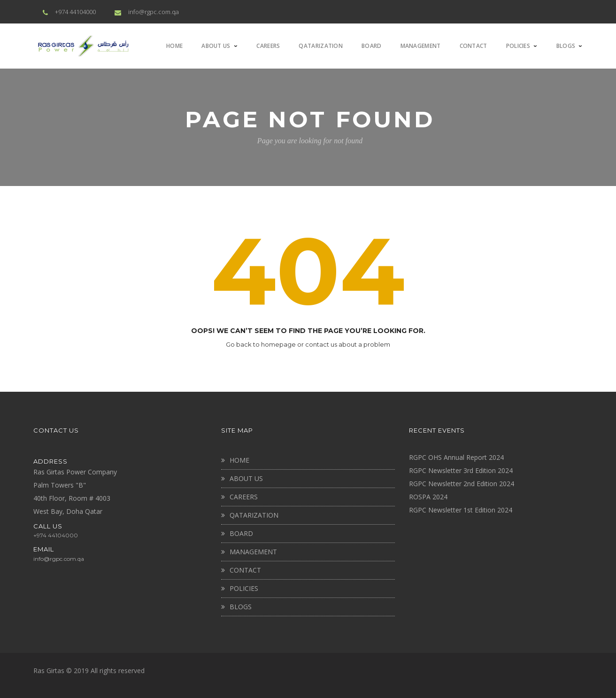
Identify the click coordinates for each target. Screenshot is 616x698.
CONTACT (245, 570)
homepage (278, 344)
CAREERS (244, 497)
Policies (244, 588)
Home (239, 460)
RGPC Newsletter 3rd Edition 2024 (461, 470)
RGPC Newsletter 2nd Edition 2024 (462, 484)
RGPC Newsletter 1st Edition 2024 (461, 510)
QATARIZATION (254, 515)
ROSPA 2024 (428, 497)
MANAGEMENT (253, 552)
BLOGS (241, 607)
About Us (246, 478)
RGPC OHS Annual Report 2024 (456, 457)
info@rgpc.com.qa (154, 12)
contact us (321, 344)
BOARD (241, 533)
